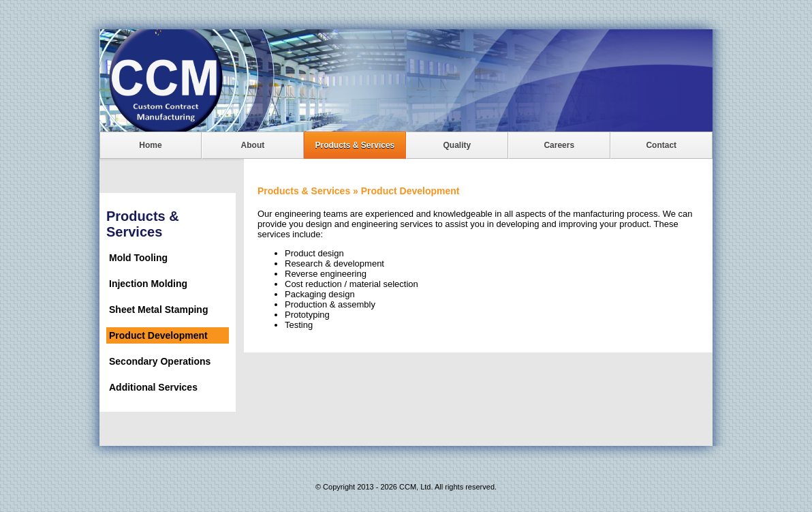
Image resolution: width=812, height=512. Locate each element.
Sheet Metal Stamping (158, 310)
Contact (661, 145)
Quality (457, 145)
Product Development (158, 335)
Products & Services (355, 145)
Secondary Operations (160, 361)
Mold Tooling (138, 258)
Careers (559, 145)
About (253, 145)
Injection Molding (148, 284)
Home (150, 145)
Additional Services (153, 387)
